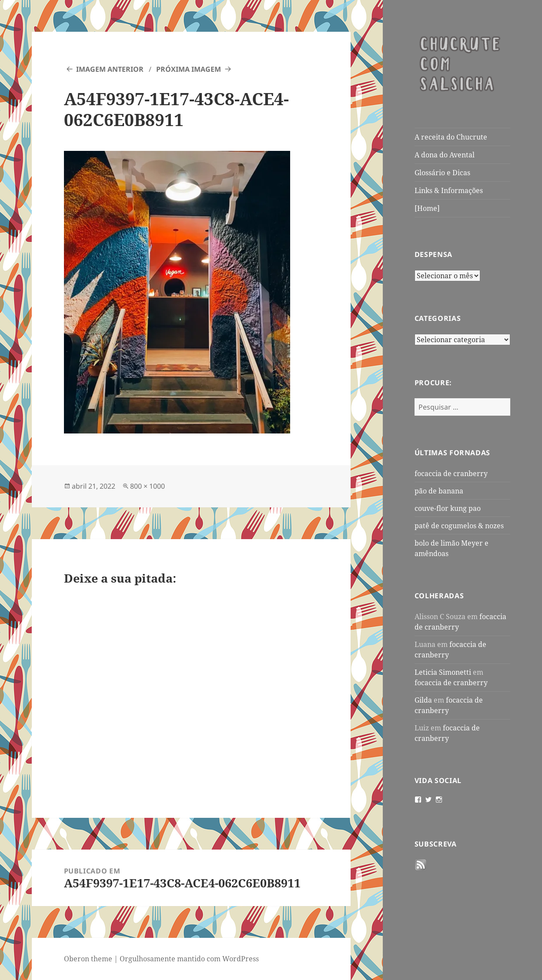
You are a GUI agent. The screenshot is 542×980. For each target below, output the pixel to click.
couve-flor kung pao (448, 508)
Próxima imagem (189, 69)
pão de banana (439, 491)
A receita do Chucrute (451, 137)
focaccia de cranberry (451, 473)
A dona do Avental (445, 155)
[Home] (427, 208)
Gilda (423, 700)
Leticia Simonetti (443, 672)
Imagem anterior (110, 69)
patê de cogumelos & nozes (459, 526)
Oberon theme (88, 959)
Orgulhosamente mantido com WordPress (189, 959)
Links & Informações (449, 190)
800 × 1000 (147, 486)
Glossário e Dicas (442, 173)
